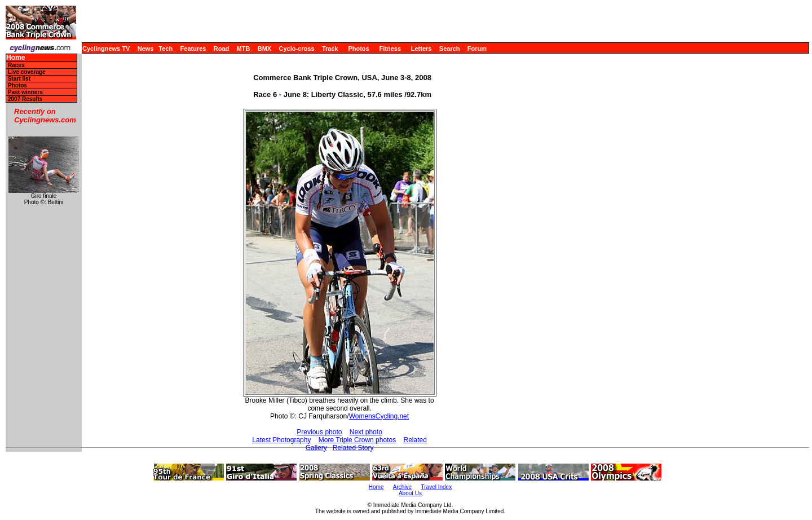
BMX (264, 49)
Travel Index (437, 487)
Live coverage (27, 72)
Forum (477, 49)
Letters (422, 49)
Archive (402, 487)
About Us (410, 493)
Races (16, 65)
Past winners (25, 92)
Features (193, 49)
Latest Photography (281, 440)
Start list (19, 79)
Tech (166, 49)
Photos (358, 49)
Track (330, 49)
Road (222, 49)
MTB (244, 49)
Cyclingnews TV (106, 49)
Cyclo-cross (297, 49)
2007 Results (25, 99)
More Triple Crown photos (357, 440)
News (146, 49)
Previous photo (319, 432)
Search (450, 49)
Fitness (390, 49)
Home (16, 58)
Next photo (366, 432)
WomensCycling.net (379, 416)
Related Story (353, 448)
